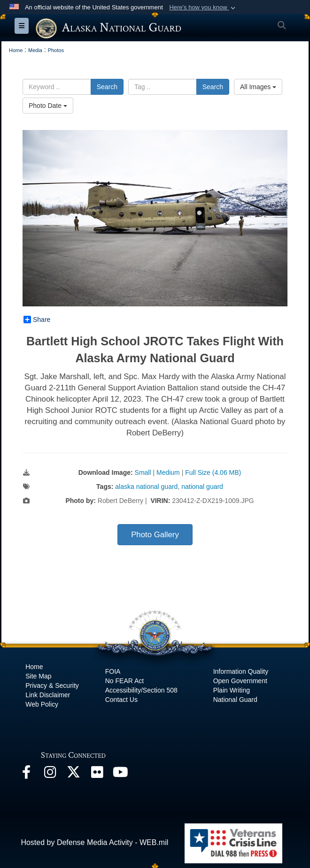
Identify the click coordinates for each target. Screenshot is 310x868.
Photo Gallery (155, 535)
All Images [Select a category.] (258, 87)
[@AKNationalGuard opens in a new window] (73, 774)
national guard (202, 487)
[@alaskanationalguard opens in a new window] (50, 774)
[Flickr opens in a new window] (97, 774)
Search (107, 87)
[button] (203, 8)
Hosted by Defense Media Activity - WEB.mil (94, 842)
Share (37, 320)
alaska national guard (146, 487)
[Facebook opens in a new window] (26, 774)
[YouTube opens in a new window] (120, 774)
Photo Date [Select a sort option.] (48, 106)
